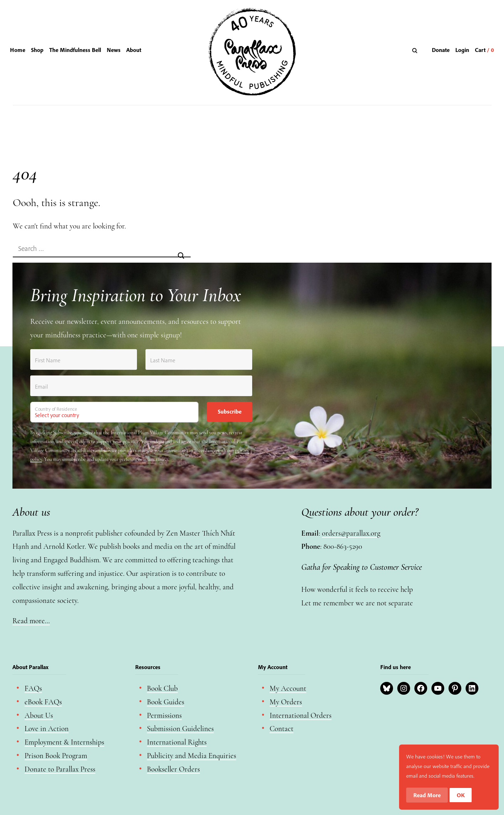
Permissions (164, 716)
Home (18, 50)
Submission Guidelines (180, 729)
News (114, 50)
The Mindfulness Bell (75, 50)
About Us (39, 716)
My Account (288, 688)
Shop (37, 50)
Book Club (162, 688)
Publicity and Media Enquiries (192, 756)
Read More (427, 795)
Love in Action (47, 729)
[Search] (416, 50)
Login (462, 50)
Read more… (31, 621)
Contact (282, 729)
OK (461, 795)
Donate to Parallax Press (60, 769)
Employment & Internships (64, 742)
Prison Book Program (56, 756)
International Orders (301, 716)
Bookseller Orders (173, 769)
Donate (441, 50)
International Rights (177, 742)
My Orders (286, 702)
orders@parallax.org (351, 533)
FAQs (33, 688)
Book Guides (166, 702)
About (134, 50)
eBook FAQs (43, 702)
